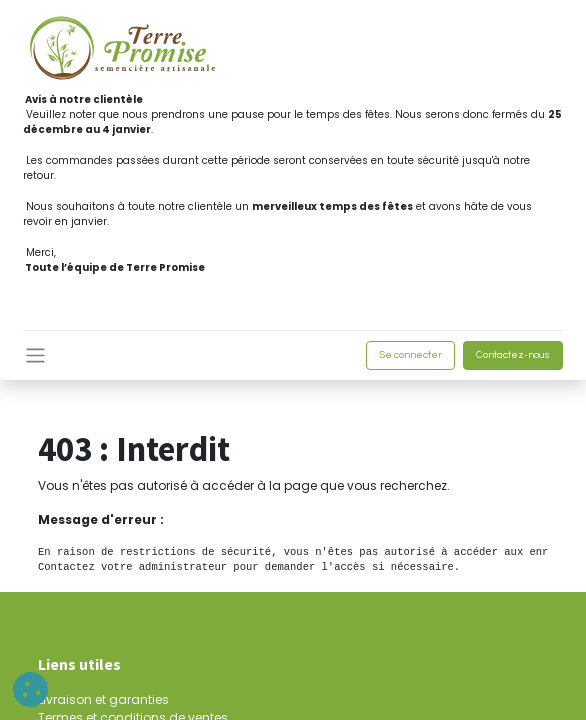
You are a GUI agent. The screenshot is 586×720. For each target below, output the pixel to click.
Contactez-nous (513, 355)
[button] (30, 689)
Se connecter (410, 355)
